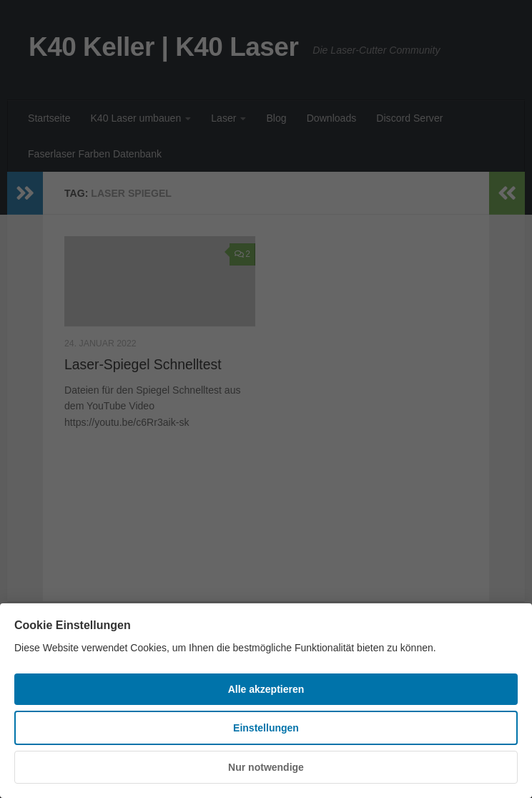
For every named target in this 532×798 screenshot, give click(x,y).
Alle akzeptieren (266, 689)
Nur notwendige (266, 767)
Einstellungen (266, 728)
